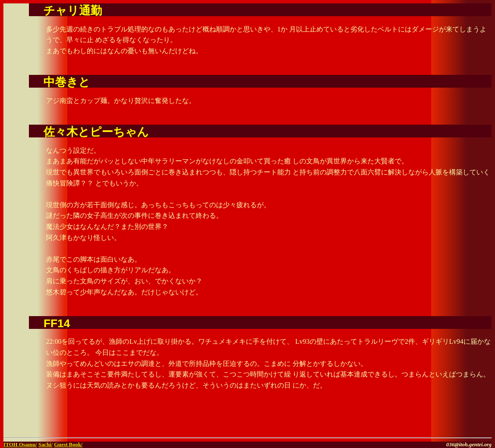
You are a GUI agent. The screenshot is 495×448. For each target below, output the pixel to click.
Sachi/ (45, 445)
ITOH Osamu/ (20, 445)
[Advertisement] (392, 421)
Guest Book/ (68, 445)
